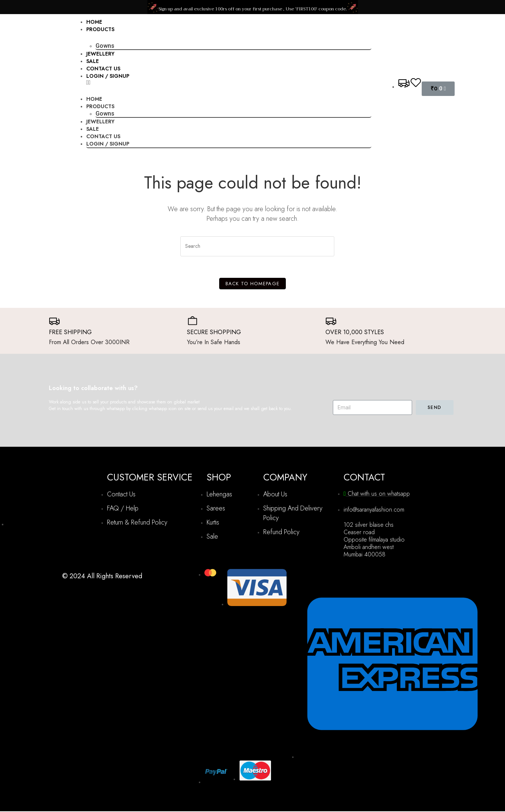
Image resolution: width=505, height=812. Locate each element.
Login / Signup (108, 76)
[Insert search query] (257, 246)
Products (100, 29)
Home (94, 22)
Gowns (105, 46)
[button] (229, 83)
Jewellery (100, 54)
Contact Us (103, 69)
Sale (93, 61)
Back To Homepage (253, 284)
